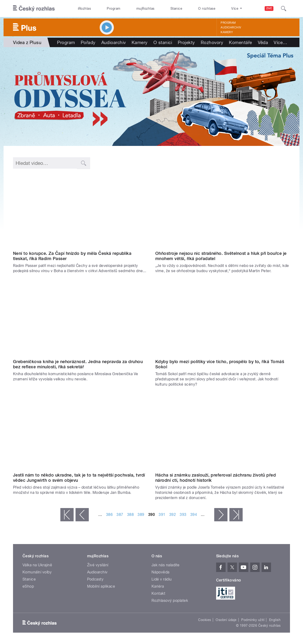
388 (130, 515)
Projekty (186, 42)
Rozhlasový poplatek (170, 601)
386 (109, 515)
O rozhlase (207, 9)
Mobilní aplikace (101, 586)
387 (120, 515)
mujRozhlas (145, 9)
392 (173, 515)
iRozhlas (85, 9)
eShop (28, 586)
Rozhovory (212, 42)
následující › (221, 515)
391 (162, 515)
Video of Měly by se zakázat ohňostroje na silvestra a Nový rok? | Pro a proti (223, 211)
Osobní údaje (226, 620)
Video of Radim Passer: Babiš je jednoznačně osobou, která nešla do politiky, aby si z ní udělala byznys (80, 211)
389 (141, 515)
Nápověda (160, 572)
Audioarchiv (231, 27)
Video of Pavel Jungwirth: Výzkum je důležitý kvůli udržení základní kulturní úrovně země (80, 432)
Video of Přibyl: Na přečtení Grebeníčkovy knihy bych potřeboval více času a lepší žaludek (80, 319)
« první (67, 515)
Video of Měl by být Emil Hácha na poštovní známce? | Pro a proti (223, 432)
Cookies (205, 620)
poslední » (236, 515)
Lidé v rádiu (162, 579)
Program (114, 9)
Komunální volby (37, 572)
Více (280, 42)
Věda (263, 42)
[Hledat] (284, 9)
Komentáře (240, 42)
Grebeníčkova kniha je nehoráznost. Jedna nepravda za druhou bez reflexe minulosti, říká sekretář (78, 364)
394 (194, 515)
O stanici (163, 42)
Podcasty (95, 579)
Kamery (227, 32)
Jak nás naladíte (166, 565)
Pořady (88, 42)
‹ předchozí (82, 515)
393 (183, 515)
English (275, 620)
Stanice (176, 9)
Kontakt (158, 593)
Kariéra (158, 586)
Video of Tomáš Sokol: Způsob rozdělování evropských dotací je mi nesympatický (223, 319)
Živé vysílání (98, 565)
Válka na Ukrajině (37, 565)
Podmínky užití (253, 620)
